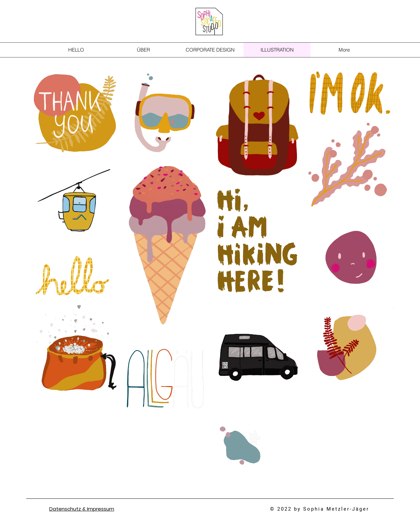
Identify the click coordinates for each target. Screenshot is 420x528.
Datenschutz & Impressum (82, 509)
